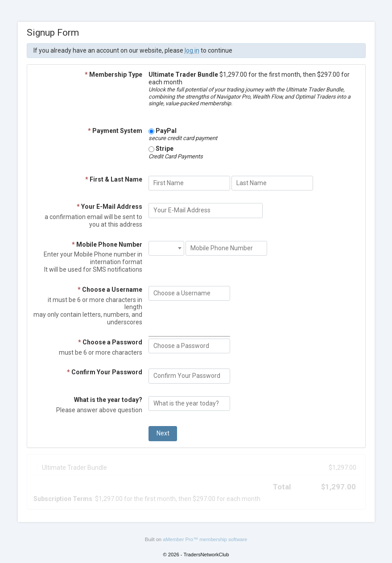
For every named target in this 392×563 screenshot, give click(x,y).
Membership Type (113, 75)
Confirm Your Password (105, 372)
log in (192, 50)
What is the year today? (108, 400)
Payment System (115, 131)
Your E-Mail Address (109, 207)
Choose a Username (110, 290)
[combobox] (166, 248)
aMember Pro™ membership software (205, 539)
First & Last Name (114, 179)
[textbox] (166, 244)
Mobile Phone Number (107, 244)
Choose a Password (110, 342)
